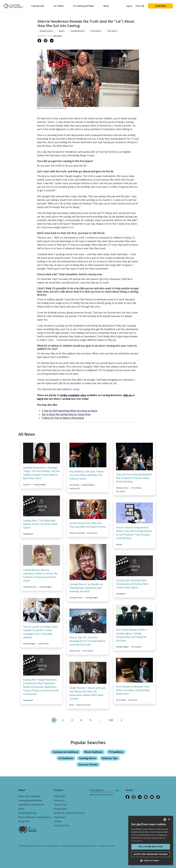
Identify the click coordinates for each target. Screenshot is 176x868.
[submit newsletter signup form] (117, 790)
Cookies (58, 821)
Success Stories (88, 764)
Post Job (140, 6)
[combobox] (165, 820)
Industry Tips (110, 758)
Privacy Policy (60, 809)
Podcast (119, 544)
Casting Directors (78, 31)
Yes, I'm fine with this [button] (151, 847)
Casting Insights (40, 485)
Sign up (128, 395)
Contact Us (59, 801)
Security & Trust (62, 826)
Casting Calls (38, 6)
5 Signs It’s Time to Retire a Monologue (63, 418)
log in (40, 399)
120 (111, 720)
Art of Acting (74, 485)
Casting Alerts (88, 758)
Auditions (27, 485)
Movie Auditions (94, 752)
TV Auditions (116, 752)
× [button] (169, 820)
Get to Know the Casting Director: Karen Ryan (66, 414)
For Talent (59, 6)
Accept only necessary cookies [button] (151, 854)
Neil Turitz (58, 36)
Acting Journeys (46, 31)
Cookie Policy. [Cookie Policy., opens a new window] (137, 841)
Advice (62, 31)
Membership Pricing (27, 813)
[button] (151, 861)
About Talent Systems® (29, 796)
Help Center (60, 796)
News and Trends (84, 705)
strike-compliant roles (73, 395)
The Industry (96, 31)
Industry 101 (75, 488)
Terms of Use (60, 805)
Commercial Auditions (66, 752)
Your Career (112, 31)
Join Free (160, 6)
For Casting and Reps (84, 6)
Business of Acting (77, 533)
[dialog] (151, 840)
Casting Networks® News (30, 801)
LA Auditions (66, 758)
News (106, 6)
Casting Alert (28, 534)
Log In (129, 6)
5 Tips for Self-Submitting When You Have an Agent (70, 411)
